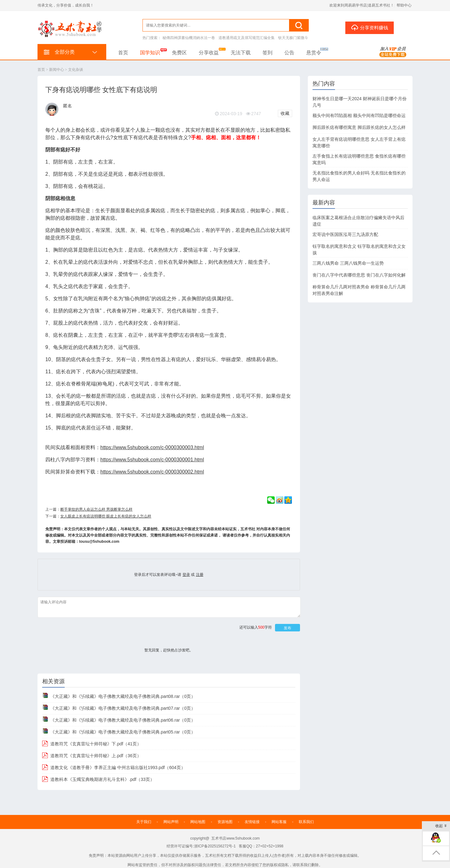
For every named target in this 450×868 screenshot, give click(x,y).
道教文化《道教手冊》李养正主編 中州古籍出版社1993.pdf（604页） (118, 767)
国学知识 (150, 53)
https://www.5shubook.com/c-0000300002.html (152, 472)
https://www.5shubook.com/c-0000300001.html (152, 460)
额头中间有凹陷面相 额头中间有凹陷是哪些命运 (359, 115)
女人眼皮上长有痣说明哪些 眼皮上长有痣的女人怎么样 (106, 516)
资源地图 (225, 822)
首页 (123, 53)
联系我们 (306, 822)
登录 (186, 575)
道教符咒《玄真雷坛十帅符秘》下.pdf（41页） (96, 744)
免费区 (179, 53)
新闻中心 (57, 70)
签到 (267, 53)
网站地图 (198, 822)
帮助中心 (404, 5)
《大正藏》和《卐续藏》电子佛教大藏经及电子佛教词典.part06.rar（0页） (123, 720)
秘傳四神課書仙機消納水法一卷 (189, 38)
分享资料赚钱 (370, 27)
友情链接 (252, 822)
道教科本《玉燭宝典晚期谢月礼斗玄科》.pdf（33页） (102, 779)
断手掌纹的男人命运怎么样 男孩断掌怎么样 (96, 509)
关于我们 (144, 822)
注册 (200, 575)
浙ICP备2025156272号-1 (215, 846)
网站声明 (171, 822)
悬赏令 (314, 53)
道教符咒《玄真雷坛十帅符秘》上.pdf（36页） (96, 756)
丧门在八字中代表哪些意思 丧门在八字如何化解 (359, 275)
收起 (441, 826)
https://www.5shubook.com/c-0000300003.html (152, 447)
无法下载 (241, 53)
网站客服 (279, 822)
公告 (289, 53)
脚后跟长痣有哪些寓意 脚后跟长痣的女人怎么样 (359, 127)
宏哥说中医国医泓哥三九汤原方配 (345, 234)
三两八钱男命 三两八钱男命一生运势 (348, 263)
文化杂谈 (76, 70)
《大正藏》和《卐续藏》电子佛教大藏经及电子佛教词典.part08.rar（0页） (123, 696)
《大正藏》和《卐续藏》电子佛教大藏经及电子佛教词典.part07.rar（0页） (123, 708)
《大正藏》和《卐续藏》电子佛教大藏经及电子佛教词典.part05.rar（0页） (123, 732)
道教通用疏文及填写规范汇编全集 (247, 38)
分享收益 (209, 53)
